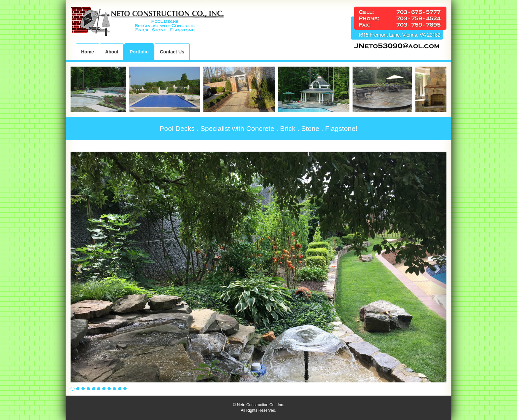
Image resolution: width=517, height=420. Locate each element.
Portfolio (139, 52)
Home (88, 52)
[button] (79, 267)
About (112, 52)
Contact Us (172, 52)
